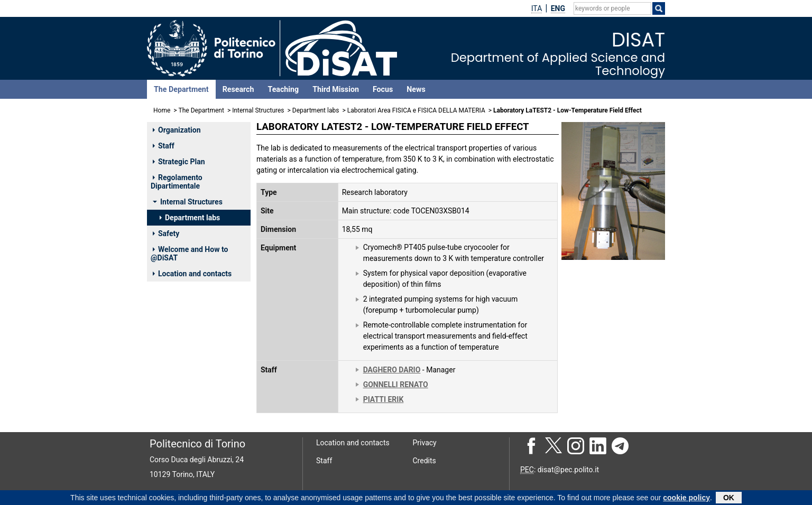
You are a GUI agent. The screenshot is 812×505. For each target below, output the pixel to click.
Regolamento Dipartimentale (177, 182)
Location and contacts (192, 274)
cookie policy (686, 499)
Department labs (316, 110)
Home (162, 110)
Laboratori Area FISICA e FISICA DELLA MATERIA (416, 110)
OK (729, 499)
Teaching (283, 89)
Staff (164, 146)
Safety (166, 233)
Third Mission (336, 89)
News (416, 89)
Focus (383, 89)
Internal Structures (258, 110)
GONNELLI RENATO (396, 385)
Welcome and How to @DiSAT (189, 254)
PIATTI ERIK (384, 399)
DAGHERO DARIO (392, 370)
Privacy (425, 443)
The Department (181, 89)
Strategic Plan (179, 162)
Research (238, 89)
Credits (425, 461)
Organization (177, 130)
